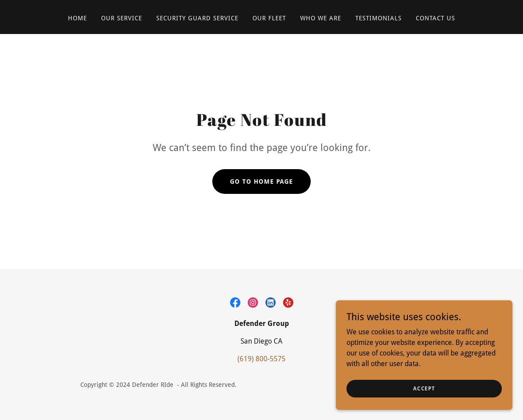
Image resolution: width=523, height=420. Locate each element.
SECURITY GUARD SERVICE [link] (197, 18)
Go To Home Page (261, 182)
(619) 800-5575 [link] (261, 359)
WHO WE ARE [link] (321, 18)
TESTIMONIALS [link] (378, 18)
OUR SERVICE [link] (122, 18)
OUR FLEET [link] (269, 18)
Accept (424, 388)
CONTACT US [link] (435, 18)
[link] (235, 303)
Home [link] (77, 18)
